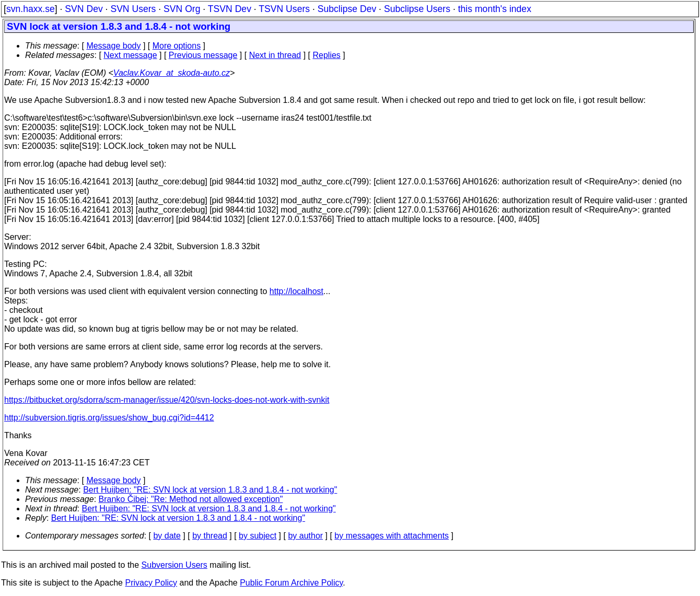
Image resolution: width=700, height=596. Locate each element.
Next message (130, 55)
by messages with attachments (392, 536)
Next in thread (275, 55)
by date (167, 536)
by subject (258, 536)
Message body (113, 46)
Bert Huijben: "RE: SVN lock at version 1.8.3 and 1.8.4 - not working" (210, 490)
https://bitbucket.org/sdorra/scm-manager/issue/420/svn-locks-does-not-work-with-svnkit (167, 400)
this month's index (495, 9)
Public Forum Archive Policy (291, 583)
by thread (210, 536)
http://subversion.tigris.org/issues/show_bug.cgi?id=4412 (109, 418)
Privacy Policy (151, 583)
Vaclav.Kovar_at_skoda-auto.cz (172, 73)
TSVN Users (284, 9)
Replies (327, 55)
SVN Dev (84, 9)
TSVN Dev (230, 9)
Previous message (203, 55)
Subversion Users (174, 565)
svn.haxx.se (31, 9)
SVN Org (182, 9)
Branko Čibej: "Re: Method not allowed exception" (191, 499)
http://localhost (296, 291)
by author (305, 536)
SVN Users (133, 9)
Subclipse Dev (347, 9)
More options (177, 46)
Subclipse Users (417, 9)
